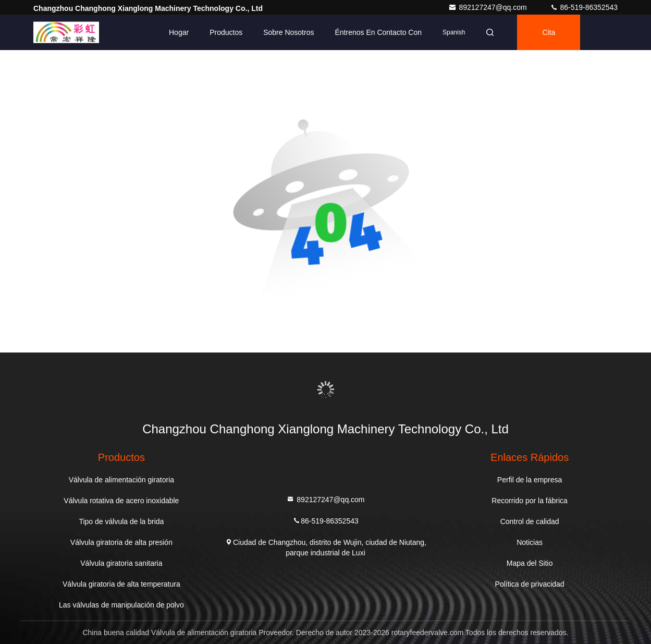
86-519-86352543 (584, 7)
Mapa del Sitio (530, 563)
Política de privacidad (530, 584)
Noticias (530, 542)
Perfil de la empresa (530, 480)
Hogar (179, 32)
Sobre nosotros (288, 32)
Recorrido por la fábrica (530, 501)
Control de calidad (530, 521)
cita (549, 32)
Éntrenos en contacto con (378, 32)
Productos (226, 32)
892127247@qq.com (488, 7)
